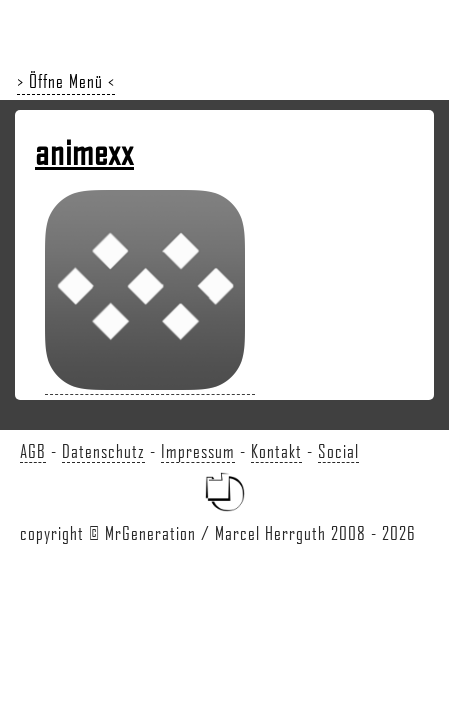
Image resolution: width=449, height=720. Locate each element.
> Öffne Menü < (66, 81)
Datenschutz (103, 451)
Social (338, 451)
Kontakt (276, 451)
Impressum (198, 451)
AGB (33, 451)
